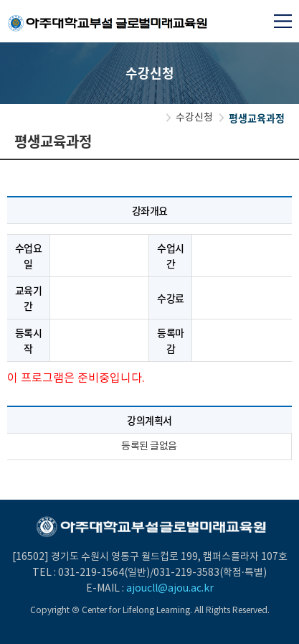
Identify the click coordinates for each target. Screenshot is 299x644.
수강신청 (194, 118)
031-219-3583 (186, 573)
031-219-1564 (91, 573)
